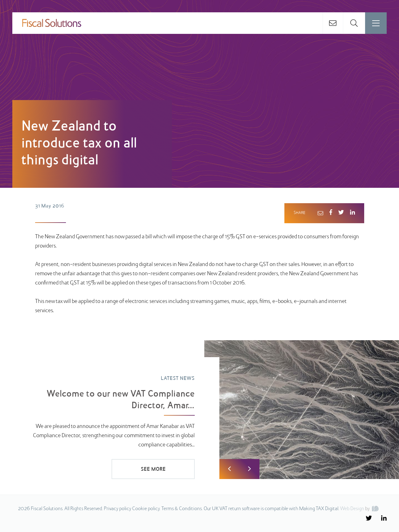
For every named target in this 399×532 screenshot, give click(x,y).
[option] (199, 410)
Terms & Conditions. (182, 509)
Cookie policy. (146, 509)
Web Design (352, 509)
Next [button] (249, 469)
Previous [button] (229, 469)
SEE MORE (153, 470)
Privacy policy (118, 509)
